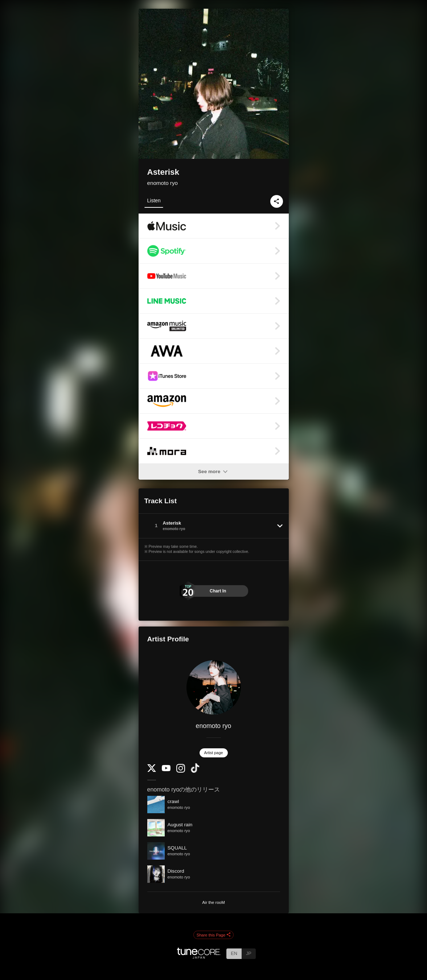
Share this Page (214, 935)
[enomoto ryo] (214, 687)
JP (249, 953)
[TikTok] (195, 771)
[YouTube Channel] (166, 770)
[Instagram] (181, 771)
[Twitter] (152, 770)
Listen (154, 200)
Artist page (214, 753)
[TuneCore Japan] (199, 957)
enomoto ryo (163, 183)
